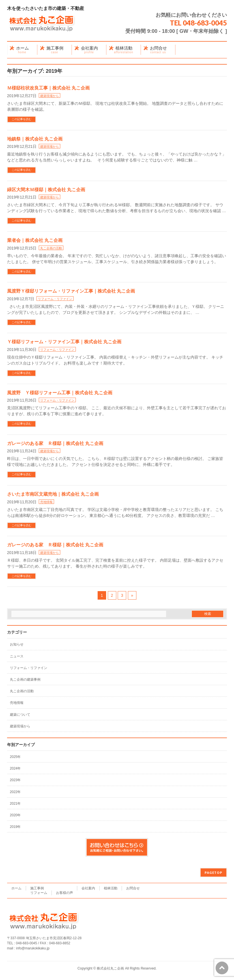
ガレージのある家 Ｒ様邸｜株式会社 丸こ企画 (55, 443)
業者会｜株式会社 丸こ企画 (35, 240)
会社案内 (88, 888)
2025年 (15, 757)
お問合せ (133, 888)
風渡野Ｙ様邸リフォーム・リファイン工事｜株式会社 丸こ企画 (71, 291)
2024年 (15, 768)
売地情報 (46, 502)
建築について (20, 715)
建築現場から (50, 96)
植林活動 (111, 888)
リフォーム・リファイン (55, 299)
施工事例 (37, 888)
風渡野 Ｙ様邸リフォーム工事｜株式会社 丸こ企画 (60, 393)
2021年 (15, 804)
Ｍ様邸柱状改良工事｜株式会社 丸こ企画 (48, 88)
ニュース (17, 656)
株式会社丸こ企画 (110, 968)
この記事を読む (22, 119)
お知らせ (17, 644)
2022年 (15, 792)
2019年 (15, 827)
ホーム (16, 888)
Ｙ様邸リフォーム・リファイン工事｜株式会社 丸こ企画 (64, 342)
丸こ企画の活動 (51, 248)
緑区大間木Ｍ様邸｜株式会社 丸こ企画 (46, 190)
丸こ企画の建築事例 (25, 679)
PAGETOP (213, 873)
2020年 (15, 815)
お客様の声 (65, 893)
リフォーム (39, 893)
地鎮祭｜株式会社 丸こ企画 (35, 139)
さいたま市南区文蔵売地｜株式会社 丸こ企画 (53, 494)
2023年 (15, 780)
